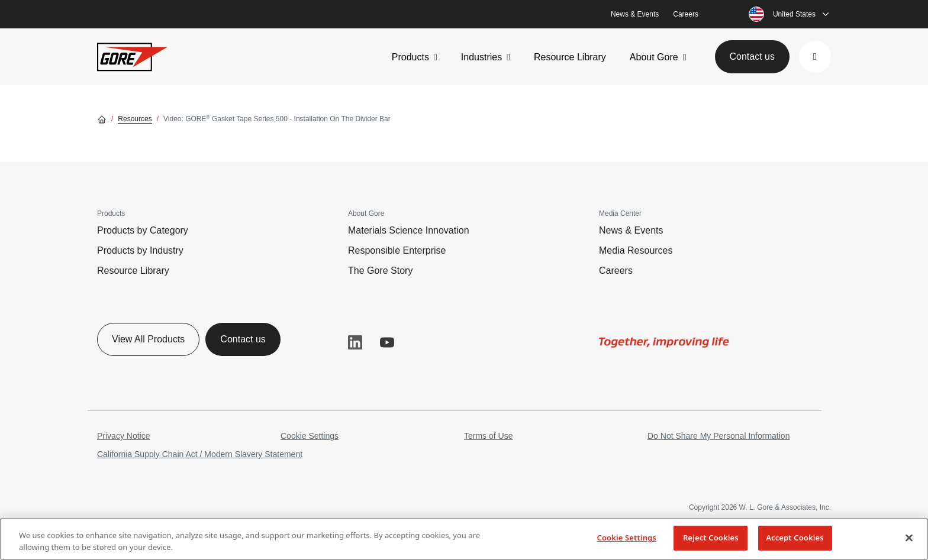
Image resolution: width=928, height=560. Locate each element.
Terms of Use (488, 436)
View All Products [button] (148, 339)
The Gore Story (380, 271)
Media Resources (636, 250)
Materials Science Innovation (409, 230)
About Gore (654, 57)
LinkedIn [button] (355, 342)
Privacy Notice (123, 436)
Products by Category (143, 230)
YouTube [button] (387, 342)
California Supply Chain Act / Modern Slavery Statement (200, 454)
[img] (664, 342)
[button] (815, 57)
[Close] (909, 538)
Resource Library (570, 57)
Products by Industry (140, 250)
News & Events (635, 14)
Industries (481, 57)
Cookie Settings (310, 436)
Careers (686, 14)
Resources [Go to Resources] (135, 119)
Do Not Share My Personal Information (718, 436)
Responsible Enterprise (397, 250)
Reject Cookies (711, 538)
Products (410, 57)
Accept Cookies (795, 538)
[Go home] (102, 119)
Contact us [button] (752, 56)
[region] (464, 539)
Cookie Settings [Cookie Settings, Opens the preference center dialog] (626, 538)
